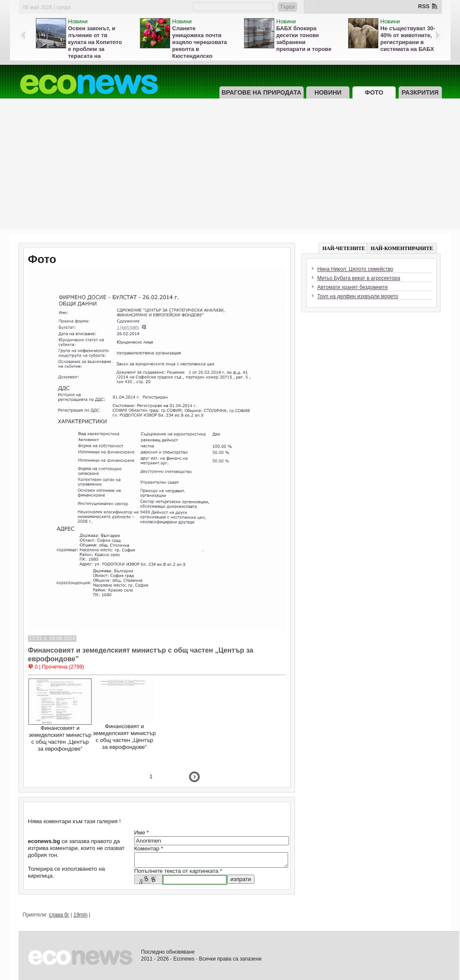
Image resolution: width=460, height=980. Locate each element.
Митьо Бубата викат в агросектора (359, 278)
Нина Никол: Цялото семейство (355, 269)
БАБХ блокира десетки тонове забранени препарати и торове (304, 39)
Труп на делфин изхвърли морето (358, 296)
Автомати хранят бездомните (353, 287)
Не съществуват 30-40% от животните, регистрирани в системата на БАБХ (408, 39)
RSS (424, 6)
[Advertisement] (230, 169)
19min (81, 915)
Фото (374, 92)
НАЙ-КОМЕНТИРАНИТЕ (402, 248)
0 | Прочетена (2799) (60, 667)
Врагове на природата (262, 92)
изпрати (241, 879)
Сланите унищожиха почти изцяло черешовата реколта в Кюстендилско (200, 42)
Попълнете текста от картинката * (178, 871)
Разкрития (420, 92)
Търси (287, 7)
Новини (78, 21)
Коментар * (149, 848)
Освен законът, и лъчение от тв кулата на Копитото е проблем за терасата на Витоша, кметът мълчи (95, 49)
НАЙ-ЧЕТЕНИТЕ (344, 248)
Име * (142, 833)
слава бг (59, 915)
